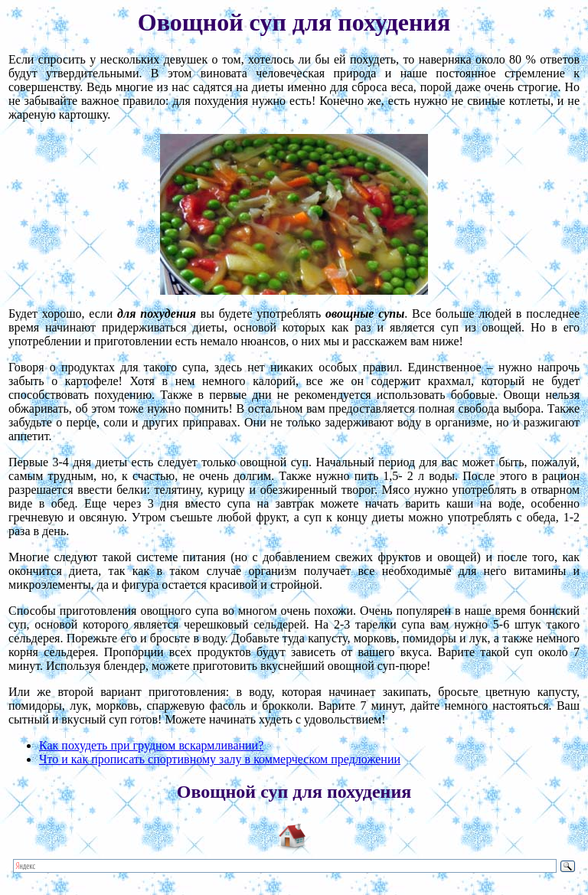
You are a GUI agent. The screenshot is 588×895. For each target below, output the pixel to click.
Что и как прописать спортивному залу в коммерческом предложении (220, 759)
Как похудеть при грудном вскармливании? (151, 745)
